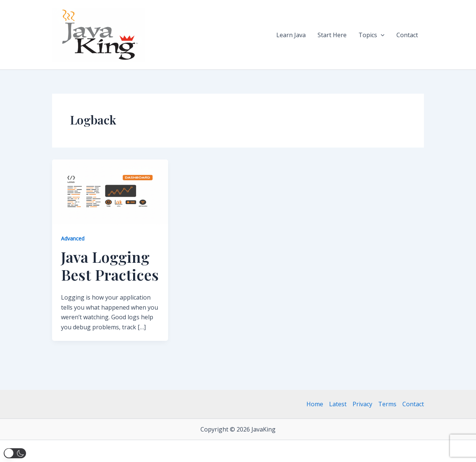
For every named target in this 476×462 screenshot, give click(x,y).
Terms (387, 404)
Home (315, 404)
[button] (381, 35)
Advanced (73, 238)
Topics (372, 35)
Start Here (332, 35)
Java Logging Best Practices (110, 266)
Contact (407, 35)
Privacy (362, 404)
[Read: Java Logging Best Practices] (110, 191)
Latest (338, 404)
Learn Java (291, 35)
